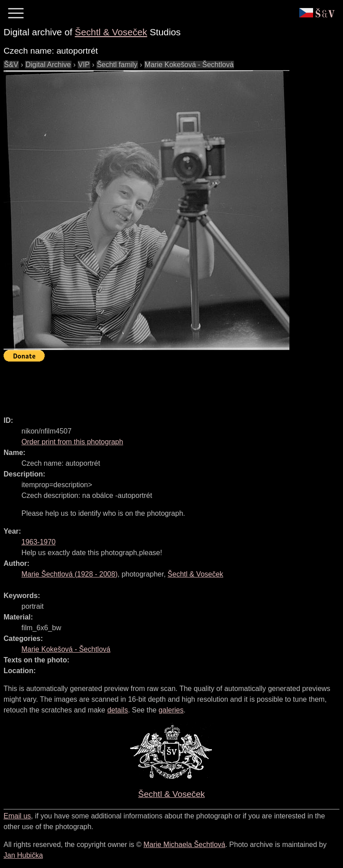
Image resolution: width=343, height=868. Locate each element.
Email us (17, 816)
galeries (171, 710)
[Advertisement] (166, 385)
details (117, 710)
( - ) (69, 574)
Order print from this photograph (72, 442)
